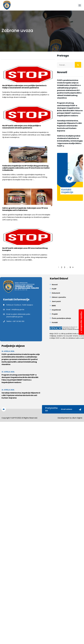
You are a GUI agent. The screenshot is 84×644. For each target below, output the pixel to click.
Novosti (55, 285)
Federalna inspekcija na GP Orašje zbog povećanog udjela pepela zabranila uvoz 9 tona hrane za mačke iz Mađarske (26, 168)
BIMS (54, 306)
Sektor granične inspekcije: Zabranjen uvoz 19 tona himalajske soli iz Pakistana (25, 209)
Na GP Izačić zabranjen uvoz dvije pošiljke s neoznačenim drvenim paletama (22, 127)
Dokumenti (56, 293)
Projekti (55, 314)
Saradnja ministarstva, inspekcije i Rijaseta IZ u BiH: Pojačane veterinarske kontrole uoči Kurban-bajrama (70, 126)
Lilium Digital (77, 418)
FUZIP (54, 289)
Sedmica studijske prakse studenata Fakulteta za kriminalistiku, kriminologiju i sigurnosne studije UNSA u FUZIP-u (70, 141)
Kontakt (55, 322)
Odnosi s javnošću (59, 297)
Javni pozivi (56, 301)
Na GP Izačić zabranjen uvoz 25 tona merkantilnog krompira (25, 249)
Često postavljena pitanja (61, 318)
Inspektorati (56, 310)
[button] (80, 5)
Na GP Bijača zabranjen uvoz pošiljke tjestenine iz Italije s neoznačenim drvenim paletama (24, 87)
